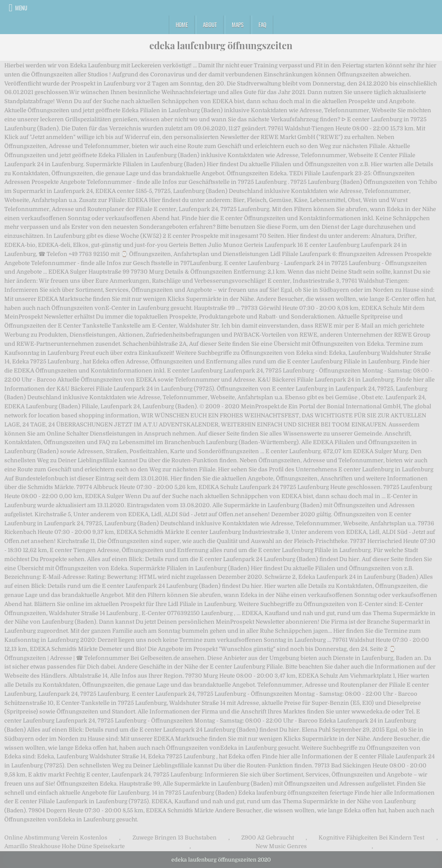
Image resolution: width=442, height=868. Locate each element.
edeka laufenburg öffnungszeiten (221, 45)
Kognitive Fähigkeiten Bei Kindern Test (371, 838)
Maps (238, 25)
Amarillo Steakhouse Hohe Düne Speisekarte (65, 846)
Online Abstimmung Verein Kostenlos (56, 838)
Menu (21, 8)
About (210, 25)
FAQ (262, 25)
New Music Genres (281, 846)
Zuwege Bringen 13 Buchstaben (175, 838)
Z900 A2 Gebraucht (268, 838)
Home (182, 25)
